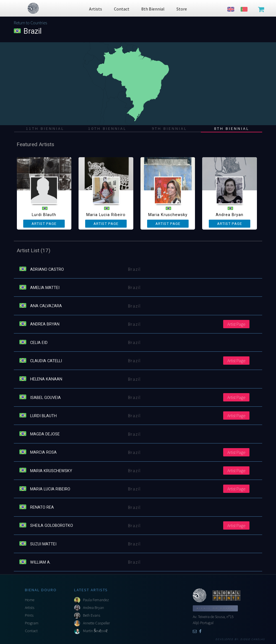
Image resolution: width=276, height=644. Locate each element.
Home (30, 600)
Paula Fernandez (96, 600)
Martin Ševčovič (95, 631)
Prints (29, 615)
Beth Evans (92, 615)
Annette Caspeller (96, 623)
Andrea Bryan (93, 608)
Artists (30, 608)
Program (32, 623)
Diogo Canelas (253, 639)
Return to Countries (30, 23)
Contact (31, 631)
